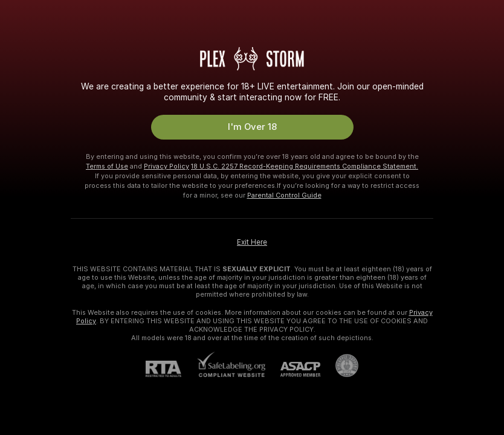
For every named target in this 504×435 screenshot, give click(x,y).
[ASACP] (293, 369)
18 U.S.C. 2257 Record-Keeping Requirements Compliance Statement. (305, 166)
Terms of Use (107, 166)
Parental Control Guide (284, 195)
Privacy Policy (166, 166)
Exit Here (252, 242)
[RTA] (171, 369)
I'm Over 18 (252, 127)
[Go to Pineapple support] (339, 366)
